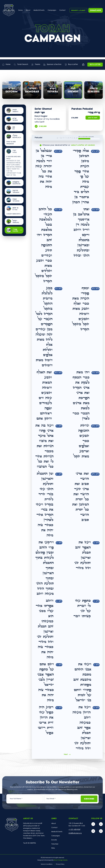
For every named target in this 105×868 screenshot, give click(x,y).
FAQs (53, 848)
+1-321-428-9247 (74, 830)
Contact (62, 10)
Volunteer (55, 844)
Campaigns (52, 10)
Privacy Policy (60, 864)
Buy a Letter (95, 65)
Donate (54, 840)
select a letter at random (83, 145)
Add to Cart (93, 118)
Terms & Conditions (47, 864)
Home (20, 10)
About (54, 824)
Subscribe (89, 799)
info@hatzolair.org (75, 833)
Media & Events (39, 10)
